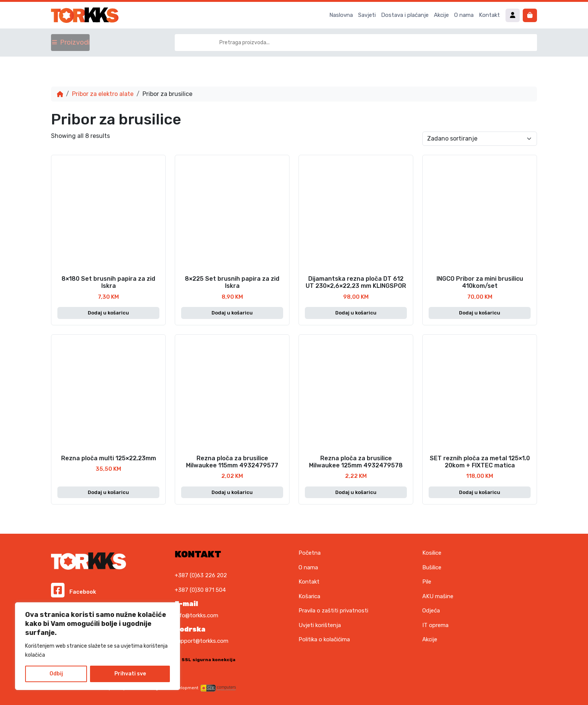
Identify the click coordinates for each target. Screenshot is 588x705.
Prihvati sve (130, 674)
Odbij (56, 674)
